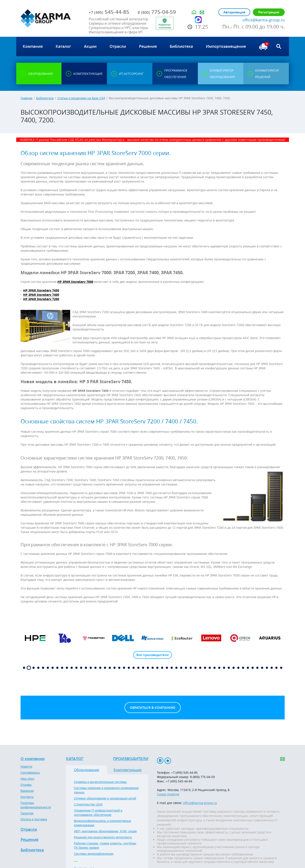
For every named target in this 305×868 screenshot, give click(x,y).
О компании (33, 759)
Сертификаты (30, 773)
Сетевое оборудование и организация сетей (105, 798)
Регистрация (269, 12)
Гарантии (27, 813)
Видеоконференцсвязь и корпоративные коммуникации (103, 823)
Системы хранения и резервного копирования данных (106, 790)
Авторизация (234, 12)
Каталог (75, 759)
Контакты (27, 797)
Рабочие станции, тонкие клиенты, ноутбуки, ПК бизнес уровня (105, 846)
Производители (131, 759)
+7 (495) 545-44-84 (179, 781)
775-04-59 (157, 12)
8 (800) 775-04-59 (202, 777)
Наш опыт (28, 779)
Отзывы (26, 785)
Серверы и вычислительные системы (100, 782)
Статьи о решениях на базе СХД (81, 98)
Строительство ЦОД (88, 804)
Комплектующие (128, 770)
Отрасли (29, 830)
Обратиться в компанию (153, 708)
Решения (29, 840)
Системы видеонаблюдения (94, 854)
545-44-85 (109, 12)
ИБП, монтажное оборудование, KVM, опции (105, 831)
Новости (26, 767)
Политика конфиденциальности (36, 805)
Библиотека (45, 98)
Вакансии (27, 791)
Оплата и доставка (34, 819)
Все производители (152, 655)
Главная (27, 98)
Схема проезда (168, 794)
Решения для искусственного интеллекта (103, 837)
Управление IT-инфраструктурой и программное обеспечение (98, 813)
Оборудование (87, 770)
